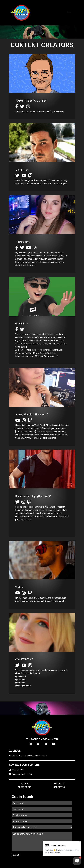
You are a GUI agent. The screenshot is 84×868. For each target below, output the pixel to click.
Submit (16, 855)
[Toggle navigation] (69, 13)
